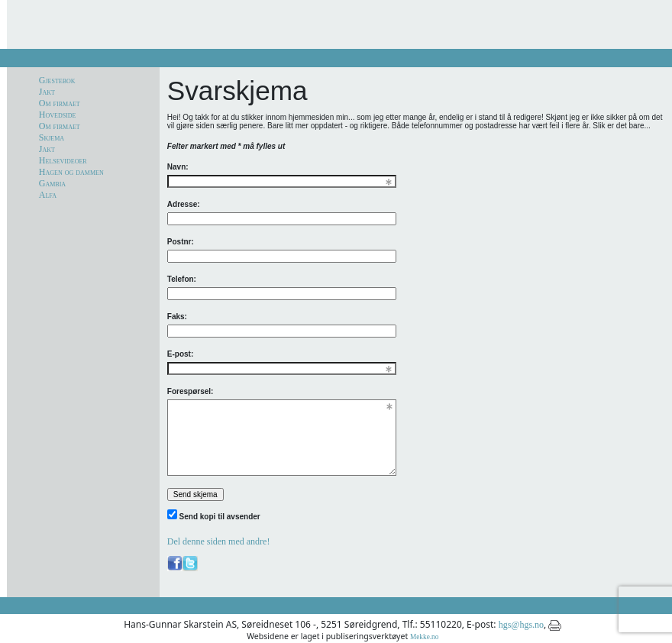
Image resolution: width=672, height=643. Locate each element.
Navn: (178, 167)
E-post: (180, 354)
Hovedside (58, 115)
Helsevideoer (63, 160)
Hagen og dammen (71, 172)
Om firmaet (60, 103)
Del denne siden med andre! (219, 541)
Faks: (177, 317)
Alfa (48, 195)
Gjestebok (57, 80)
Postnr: (181, 242)
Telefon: (182, 279)
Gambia (52, 183)
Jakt (47, 92)
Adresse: (184, 204)
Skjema (52, 137)
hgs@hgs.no (521, 625)
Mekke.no (424, 637)
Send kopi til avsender (220, 517)
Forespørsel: (191, 391)
